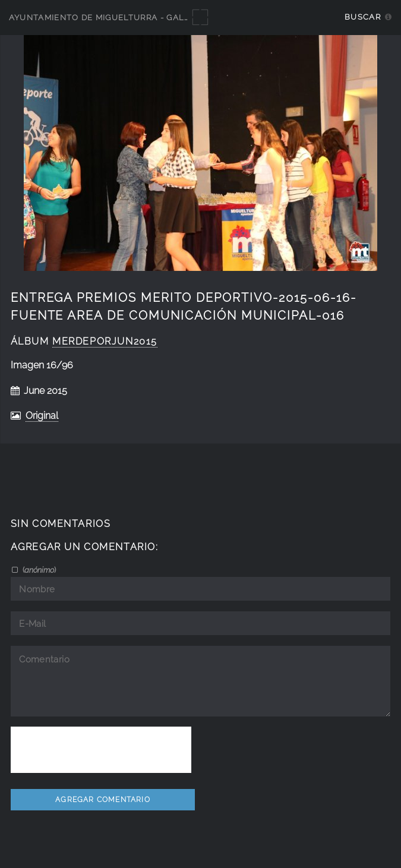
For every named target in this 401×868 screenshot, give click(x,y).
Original (42, 416)
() (38, 570)
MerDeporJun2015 (105, 341)
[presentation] (101, 750)
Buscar (363, 17)
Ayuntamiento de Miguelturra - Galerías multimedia (138, 18)
